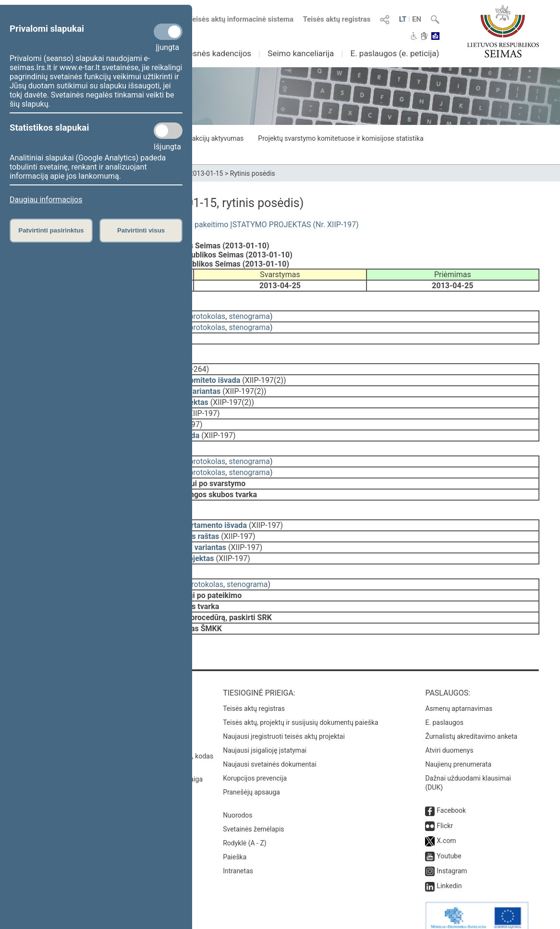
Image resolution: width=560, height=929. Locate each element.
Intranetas (238, 849)
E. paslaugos (444, 700)
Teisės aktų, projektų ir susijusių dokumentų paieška (300, 700)
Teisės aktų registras (337, 19)
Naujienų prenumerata (458, 742)
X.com (446, 819)
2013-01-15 (206, 173)
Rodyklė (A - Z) (245, 821)
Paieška (235, 835)
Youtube (449, 834)
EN (417, 19)
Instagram (452, 849)
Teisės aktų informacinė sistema (241, 19)
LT (403, 19)
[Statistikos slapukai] (168, 131)
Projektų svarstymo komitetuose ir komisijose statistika (341, 138)
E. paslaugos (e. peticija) (395, 53)
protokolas (207, 314)
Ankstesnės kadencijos (209, 53)
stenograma (249, 314)
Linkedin (449, 864)
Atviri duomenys (449, 728)
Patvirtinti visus (141, 230)
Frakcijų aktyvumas (215, 138)
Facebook (451, 788)
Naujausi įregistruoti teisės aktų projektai (284, 714)
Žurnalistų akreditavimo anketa (471, 714)
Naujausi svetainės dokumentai (270, 742)
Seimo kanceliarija (301, 53)
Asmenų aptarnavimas (459, 686)
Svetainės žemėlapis (253, 807)
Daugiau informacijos (46, 200)
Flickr (445, 804)
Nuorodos (237, 793)
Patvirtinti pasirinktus (51, 230)
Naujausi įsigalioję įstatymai (265, 728)
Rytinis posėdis (253, 173)
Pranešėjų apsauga (251, 770)
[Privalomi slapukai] (168, 32)
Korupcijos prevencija (255, 756)
